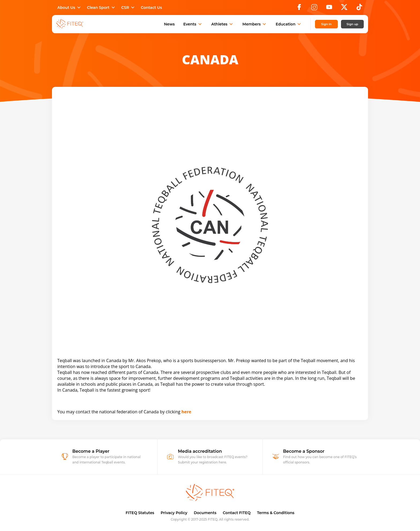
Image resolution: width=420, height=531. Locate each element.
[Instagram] (314, 9)
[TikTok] (359, 9)
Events (193, 24)
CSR (128, 8)
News (169, 24)
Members (255, 24)
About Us (70, 8)
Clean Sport (102, 8)
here (186, 412)
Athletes (223, 24)
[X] (344, 9)
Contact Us (151, 8)
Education (289, 24)
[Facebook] (299, 9)
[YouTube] (329, 9)
